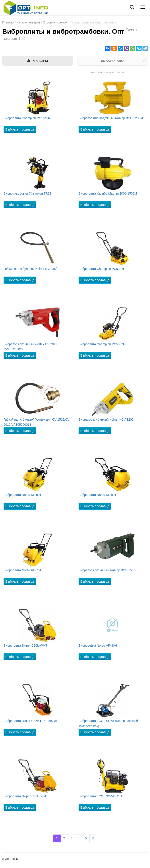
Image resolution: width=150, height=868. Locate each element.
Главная (8, 22)
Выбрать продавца (20, 129)
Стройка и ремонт (56, 22)
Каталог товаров (29, 22)
